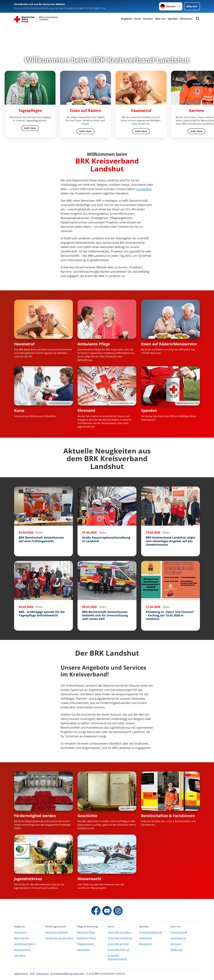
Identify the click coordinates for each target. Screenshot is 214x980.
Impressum (42, 974)
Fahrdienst (20, 955)
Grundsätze (144, 189)
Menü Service (21, 938)
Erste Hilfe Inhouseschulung (117, 957)
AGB (32, 974)
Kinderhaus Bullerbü (57, 932)
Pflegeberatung (85, 944)
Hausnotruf (24, 344)
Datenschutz (21, 974)
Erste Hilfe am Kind (118, 944)
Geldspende (146, 938)
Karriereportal (178, 938)
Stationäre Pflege (86, 932)
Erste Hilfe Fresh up (119, 950)
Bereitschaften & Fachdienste (168, 816)
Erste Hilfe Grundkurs (120, 932)
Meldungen (177, 950)
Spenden (149, 411)
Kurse (138, 19)
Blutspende (145, 944)
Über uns (160, 19)
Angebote (126, 19)
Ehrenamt (186, 19)
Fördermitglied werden (35, 816)
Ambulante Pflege (94, 344)
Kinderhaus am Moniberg (59, 938)
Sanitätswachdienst (25, 944)
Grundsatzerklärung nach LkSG (67, 974)
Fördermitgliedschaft (151, 932)
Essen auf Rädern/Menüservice (169, 344)
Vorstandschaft (179, 932)
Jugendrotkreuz (28, 879)
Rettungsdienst (22, 950)
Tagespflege (83, 950)
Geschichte (87, 816)
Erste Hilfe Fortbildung (120, 938)
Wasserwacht (90, 879)
